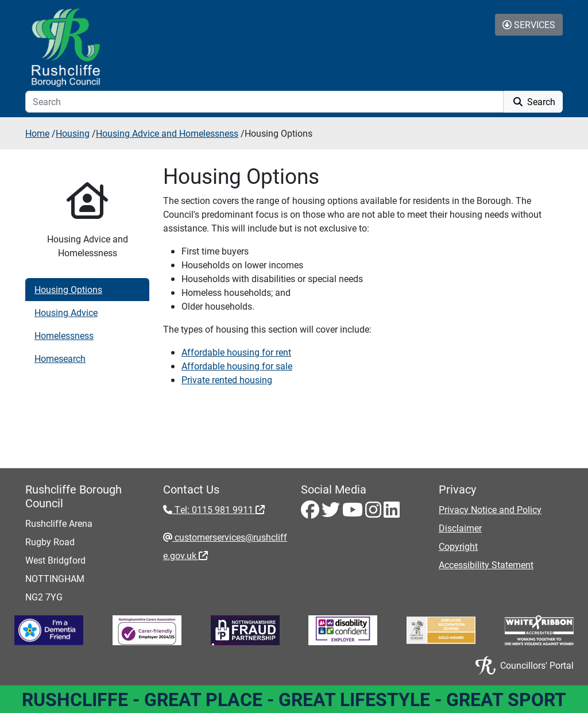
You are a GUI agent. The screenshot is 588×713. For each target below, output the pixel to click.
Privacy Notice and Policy (490, 509)
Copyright (458, 546)
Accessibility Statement (486, 564)
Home (37, 133)
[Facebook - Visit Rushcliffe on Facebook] (311, 513)
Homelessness (64, 335)
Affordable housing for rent (236, 352)
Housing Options (68, 289)
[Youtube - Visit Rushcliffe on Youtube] (354, 513)
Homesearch (60, 358)
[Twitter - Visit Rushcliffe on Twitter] (332, 513)
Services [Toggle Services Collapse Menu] (529, 24)
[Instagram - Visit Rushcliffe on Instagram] (374, 513)
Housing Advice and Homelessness (167, 133)
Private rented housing (227, 379)
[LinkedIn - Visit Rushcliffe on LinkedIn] (392, 513)
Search (533, 101)
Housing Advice (66, 312)
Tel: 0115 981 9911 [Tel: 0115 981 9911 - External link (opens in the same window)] (218, 509)
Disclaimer (460, 528)
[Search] (264, 102)
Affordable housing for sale (237, 366)
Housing (73, 133)
